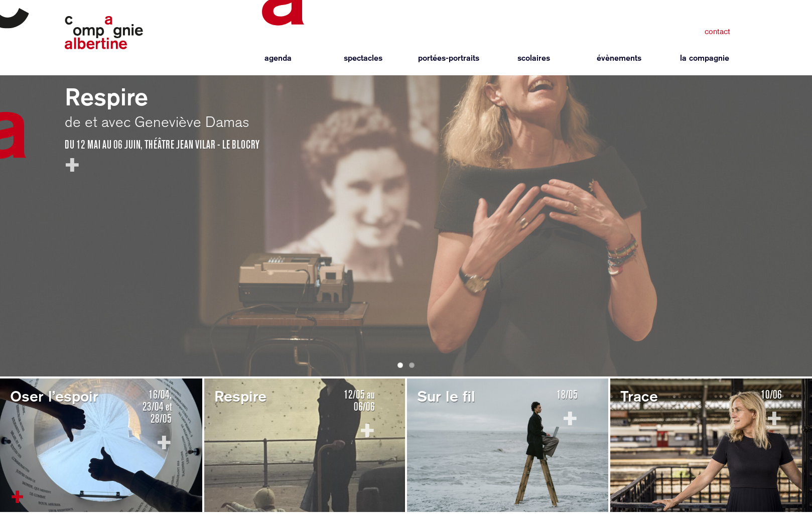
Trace (639, 396)
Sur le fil (446, 396)
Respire (106, 97)
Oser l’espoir (54, 396)
